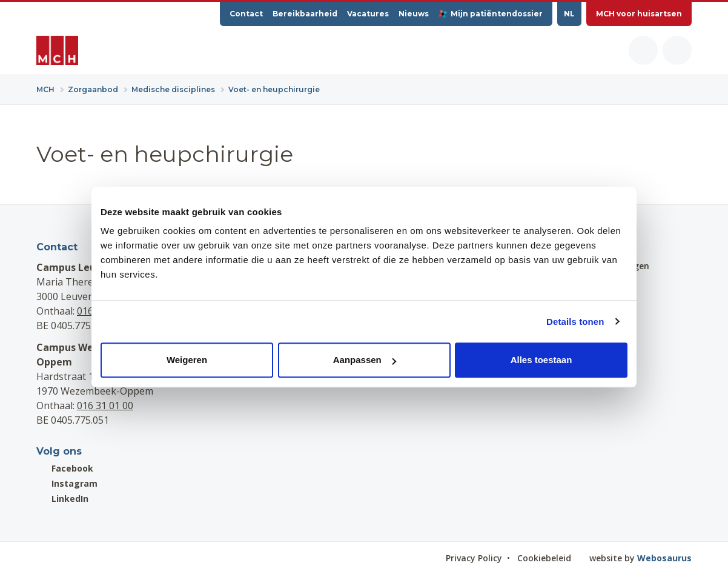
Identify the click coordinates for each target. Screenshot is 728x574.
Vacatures (368, 14)
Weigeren (187, 360)
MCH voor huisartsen (639, 14)
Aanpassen (365, 360)
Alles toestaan (541, 360)
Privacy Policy (474, 558)
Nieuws (414, 14)
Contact (246, 14)
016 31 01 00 (105, 405)
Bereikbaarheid (305, 14)
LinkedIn (62, 499)
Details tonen (575, 322)
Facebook (65, 468)
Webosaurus (664, 558)
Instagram (67, 483)
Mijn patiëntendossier (491, 14)
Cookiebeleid (544, 558)
